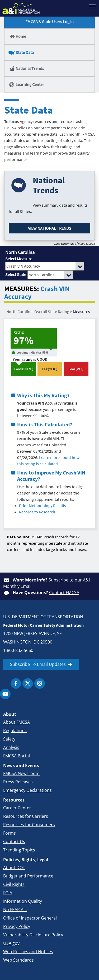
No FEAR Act (15, 910)
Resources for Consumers (29, 825)
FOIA (8, 893)
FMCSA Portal (16, 756)
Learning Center (27, 85)
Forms (10, 833)
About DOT (14, 867)
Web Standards (18, 960)
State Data (21, 53)
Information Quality (23, 901)
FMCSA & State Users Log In (49, 22)
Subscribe (58, 580)
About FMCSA (16, 722)
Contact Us (14, 841)
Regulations (15, 731)
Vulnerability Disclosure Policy (33, 935)
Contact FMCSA (64, 593)
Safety (9, 739)
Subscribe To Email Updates (38, 664)
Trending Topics (19, 850)
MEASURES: (22, 289)
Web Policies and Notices (28, 952)
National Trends (27, 68)
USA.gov (11, 943)
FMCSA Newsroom (21, 773)
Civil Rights (14, 884)
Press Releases (18, 782)
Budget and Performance (28, 876)
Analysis (11, 747)
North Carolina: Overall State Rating (38, 312)
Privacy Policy (17, 926)
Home (18, 36)
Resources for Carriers (26, 816)
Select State (16, 274)
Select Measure (19, 259)
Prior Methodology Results (43, 506)
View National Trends (50, 228)
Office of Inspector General (30, 918)
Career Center (17, 808)
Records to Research (37, 512)
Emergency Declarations (27, 790)
